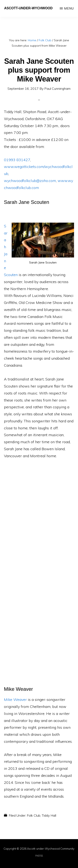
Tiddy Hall (49, 815)
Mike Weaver (15, 700)
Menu (69, 8)
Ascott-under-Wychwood (28, 8)
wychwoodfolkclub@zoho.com (30, 181)
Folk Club (34, 815)
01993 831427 (17, 160)
